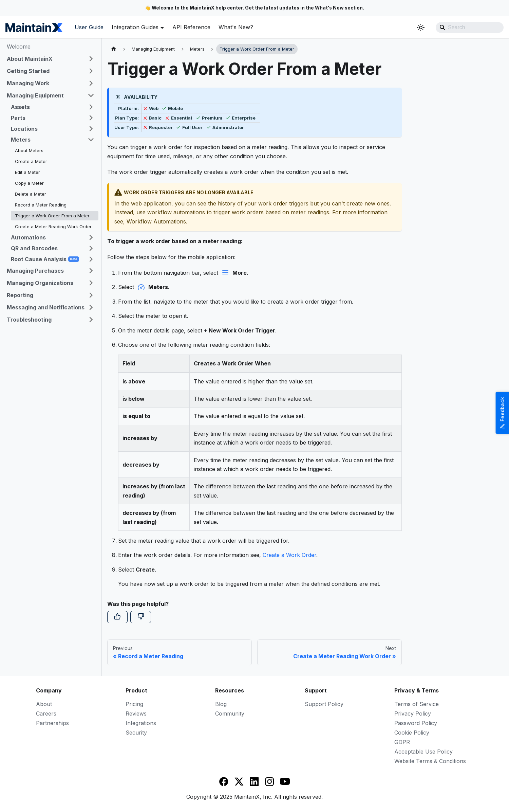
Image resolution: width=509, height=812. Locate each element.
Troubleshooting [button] (29, 320)
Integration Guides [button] (135, 27)
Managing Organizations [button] (40, 283)
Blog (221, 704)
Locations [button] (24, 129)
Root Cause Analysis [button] (45, 259)
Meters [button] (21, 140)
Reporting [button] (20, 295)
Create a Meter (31, 161)
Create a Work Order (289, 555)
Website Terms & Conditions (430, 761)
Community (230, 714)
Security (136, 733)
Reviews (136, 714)
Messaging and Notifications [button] (46, 307)
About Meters (29, 150)
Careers (46, 714)
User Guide (89, 27)
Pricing (134, 704)
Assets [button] (20, 107)
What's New (329, 8)
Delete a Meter (31, 194)
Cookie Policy (412, 733)
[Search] (470, 28)
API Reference (191, 27)
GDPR (402, 742)
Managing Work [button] (28, 83)
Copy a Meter (29, 183)
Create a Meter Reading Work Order (53, 227)
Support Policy (324, 704)
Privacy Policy (413, 714)
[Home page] (114, 49)
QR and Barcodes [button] (34, 248)
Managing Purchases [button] (35, 271)
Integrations (141, 723)
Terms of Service (417, 704)
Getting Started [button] (28, 71)
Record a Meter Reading (41, 205)
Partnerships (52, 723)
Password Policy (416, 723)
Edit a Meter (27, 172)
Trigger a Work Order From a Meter (52, 216)
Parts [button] (18, 118)
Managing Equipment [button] (35, 95)
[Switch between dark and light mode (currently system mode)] (421, 28)
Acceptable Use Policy (423, 752)
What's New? (236, 27)
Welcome (19, 47)
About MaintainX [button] (30, 59)
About (44, 704)
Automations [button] (28, 237)
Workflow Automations (156, 221)
